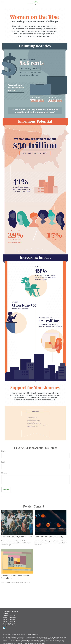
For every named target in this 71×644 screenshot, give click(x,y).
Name (3, 451)
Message (4, 473)
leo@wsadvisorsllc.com (9, 625)
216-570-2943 (12, 621)
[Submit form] (6, 490)
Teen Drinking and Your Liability (49, 537)
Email (3, 462)
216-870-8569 (12, 617)
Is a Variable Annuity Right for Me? (16, 537)
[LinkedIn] (4, 628)
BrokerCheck (35, 634)
